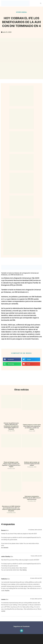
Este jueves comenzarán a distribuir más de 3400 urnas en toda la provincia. (32, 498)
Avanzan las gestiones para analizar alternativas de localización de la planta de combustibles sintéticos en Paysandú (11, 426)
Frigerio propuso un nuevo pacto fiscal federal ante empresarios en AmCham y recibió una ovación (32, 427)
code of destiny (6, 556)
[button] (41, 3)
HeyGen (7, 591)
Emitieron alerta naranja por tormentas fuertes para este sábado (32, 464)
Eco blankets (5, 548)
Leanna (3, 599)
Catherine (4, 579)
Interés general (21, 12)
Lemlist (3, 611)
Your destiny (23, 570)
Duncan (3, 530)
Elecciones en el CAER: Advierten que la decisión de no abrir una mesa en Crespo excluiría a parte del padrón (11, 509)
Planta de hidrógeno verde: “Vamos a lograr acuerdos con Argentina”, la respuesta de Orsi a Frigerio (11, 464)
